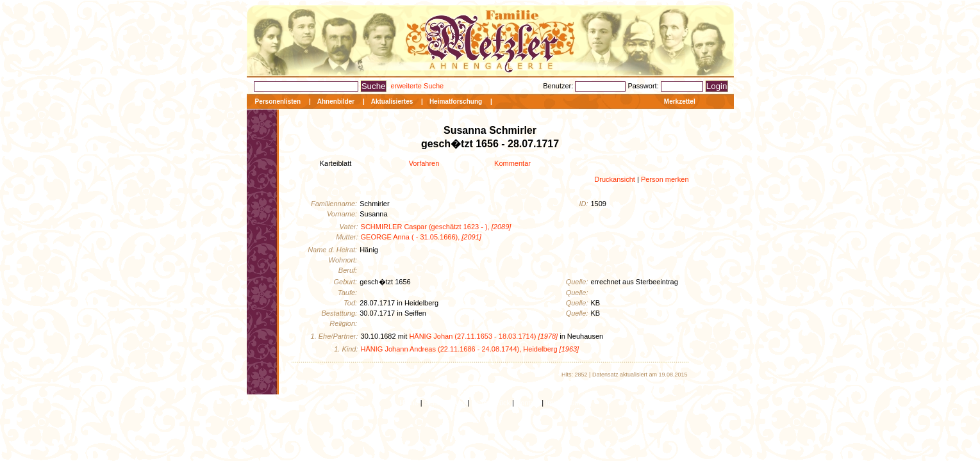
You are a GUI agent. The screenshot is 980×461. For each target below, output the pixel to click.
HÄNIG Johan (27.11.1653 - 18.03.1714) (483, 336)
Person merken (665, 179)
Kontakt (528, 403)
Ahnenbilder (336, 101)
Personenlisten (278, 101)
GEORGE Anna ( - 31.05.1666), (421, 237)
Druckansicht (615, 179)
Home (409, 403)
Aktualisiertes (392, 101)
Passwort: (644, 86)
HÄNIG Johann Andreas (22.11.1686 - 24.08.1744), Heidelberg (470, 349)
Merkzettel (680, 101)
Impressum (563, 403)
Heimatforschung (456, 101)
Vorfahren (424, 163)
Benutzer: (559, 86)
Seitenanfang (445, 403)
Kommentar (512, 163)
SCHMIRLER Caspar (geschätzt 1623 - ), (436, 227)
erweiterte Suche (418, 86)
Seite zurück (491, 403)
